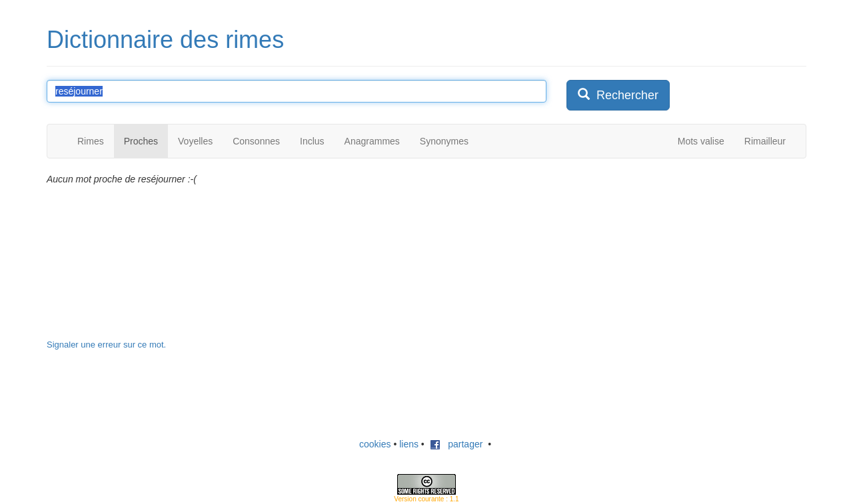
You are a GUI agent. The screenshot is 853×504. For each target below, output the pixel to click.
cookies (375, 444)
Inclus (312, 141)
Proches (141, 141)
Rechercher (618, 95)
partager (456, 444)
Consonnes (256, 141)
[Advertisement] (666, 256)
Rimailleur (765, 141)
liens (409, 444)
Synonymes (444, 141)
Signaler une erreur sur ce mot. (106, 345)
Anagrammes (372, 141)
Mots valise (701, 141)
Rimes (91, 141)
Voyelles (195, 141)
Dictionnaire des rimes (165, 40)
